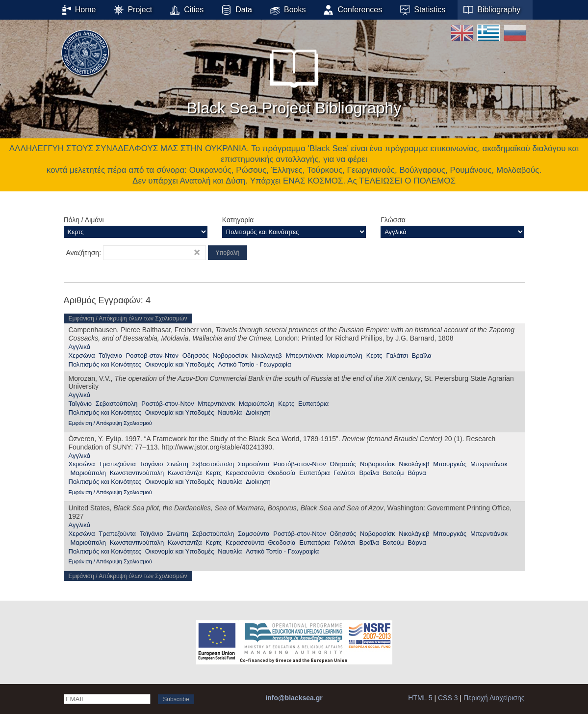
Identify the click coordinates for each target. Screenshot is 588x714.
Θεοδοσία (281, 473)
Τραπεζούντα (117, 464)
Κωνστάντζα (185, 473)
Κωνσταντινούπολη (137, 473)
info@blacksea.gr (294, 698)
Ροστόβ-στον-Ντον (152, 356)
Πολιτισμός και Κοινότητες (105, 364)
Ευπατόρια (313, 404)
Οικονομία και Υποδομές (180, 364)
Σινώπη (178, 464)
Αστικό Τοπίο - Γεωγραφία (254, 364)
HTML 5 (420, 698)
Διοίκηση (258, 412)
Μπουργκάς (450, 464)
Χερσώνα (82, 356)
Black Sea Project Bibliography (294, 78)
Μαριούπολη (344, 356)
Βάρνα (417, 473)
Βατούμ (393, 473)
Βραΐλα (422, 356)
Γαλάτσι (397, 356)
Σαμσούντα (254, 464)
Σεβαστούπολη (117, 404)
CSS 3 (448, 698)
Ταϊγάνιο (110, 356)
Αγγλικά (80, 347)
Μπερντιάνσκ (305, 356)
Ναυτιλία (230, 412)
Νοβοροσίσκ (230, 356)
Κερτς (374, 356)
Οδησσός (196, 356)
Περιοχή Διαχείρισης (494, 698)
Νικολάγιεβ (267, 356)
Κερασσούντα (245, 473)
